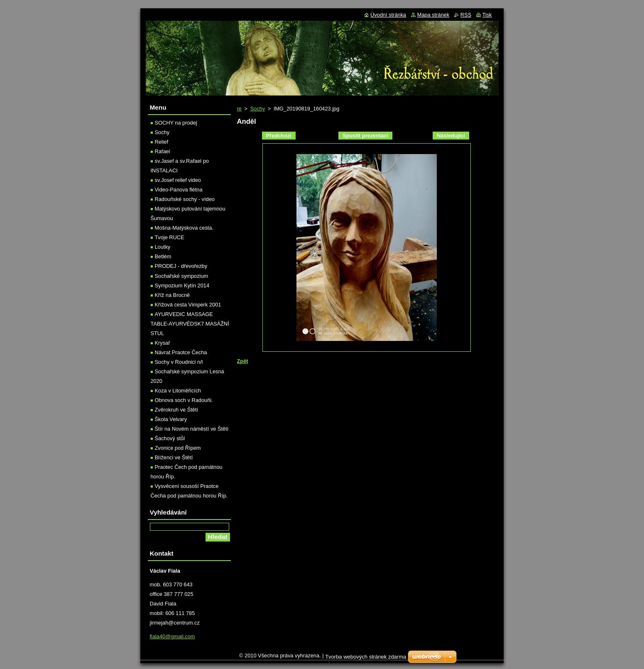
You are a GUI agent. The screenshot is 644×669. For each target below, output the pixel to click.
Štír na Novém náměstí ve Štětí (192, 429)
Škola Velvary (171, 419)
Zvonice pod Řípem (178, 448)
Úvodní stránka (388, 15)
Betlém (163, 256)
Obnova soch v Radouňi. (184, 400)
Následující (451, 136)
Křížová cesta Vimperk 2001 (188, 305)
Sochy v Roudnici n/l (179, 362)
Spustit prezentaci (365, 136)
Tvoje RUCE (170, 237)
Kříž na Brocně (173, 295)
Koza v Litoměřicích (178, 391)
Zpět (243, 361)
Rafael (163, 151)
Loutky (163, 247)
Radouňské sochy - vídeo (185, 199)
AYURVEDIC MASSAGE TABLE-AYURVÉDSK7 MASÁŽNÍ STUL (190, 324)
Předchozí (279, 136)
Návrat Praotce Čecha (181, 352)
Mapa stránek (433, 15)
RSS (466, 15)
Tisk (487, 15)
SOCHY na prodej (176, 123)
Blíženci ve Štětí (174, 457)
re (239, 109)
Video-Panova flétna (179, 190)
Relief (162, 142)
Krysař (163, 343)
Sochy (257, 109)
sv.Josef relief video (178, 180)
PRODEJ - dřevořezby (181, 266)
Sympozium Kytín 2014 (182, 285)
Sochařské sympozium (182, 276)
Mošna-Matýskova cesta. (184, 228)
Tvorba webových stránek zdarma (366, 657)
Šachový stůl (170, 438)
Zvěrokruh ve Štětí (177, 410)
